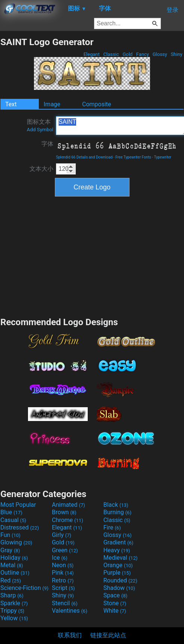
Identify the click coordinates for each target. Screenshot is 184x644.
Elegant (91, 54)
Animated (68, 505)
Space (115, 595)
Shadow (119, 588)
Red (11, 580)
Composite (97, 104)
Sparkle (14, 603)
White (115, 611)
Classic (111, 54)
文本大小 (41, 169)
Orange (118, 565)
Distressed (20, 527)
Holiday (14, 558)
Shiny (177, 54)
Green (65, 550)
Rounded (120, 580)
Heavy (117, 550)
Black (116, 505)
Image (52, 104)
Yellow (14, 618)
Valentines (70, 611)
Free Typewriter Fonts (133, 157)
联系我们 (70, 635)
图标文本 (40, 125)
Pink (63, 573)
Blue (11, 512)
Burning (117, 512)
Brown (64, 512)
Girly (62, 535)
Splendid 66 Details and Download (84, 157)
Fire (112, 527)
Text (11, 104)
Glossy (160, 54)
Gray (10, 550)
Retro (63, 580)
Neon (63, 565)
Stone (115, 603)
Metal (12, 565)
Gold (127, 54)
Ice (60, 558)
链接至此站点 (108, 635)
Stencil (65, 603)
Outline (15, 573)
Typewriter (163, 157)
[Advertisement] (92, 256)
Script (63, 588)
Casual (13, 520)
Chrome (68, 520)
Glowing (16, 542)
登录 (172, 10)
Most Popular (18, 505)
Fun (10, 535)
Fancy (143, 54)
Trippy (12, 611)
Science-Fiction (24, 588)
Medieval (121, 558)
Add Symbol (40, 130)
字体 (47, 144)
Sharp (12, 595)
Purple (117, 573)
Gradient (118, 542)
